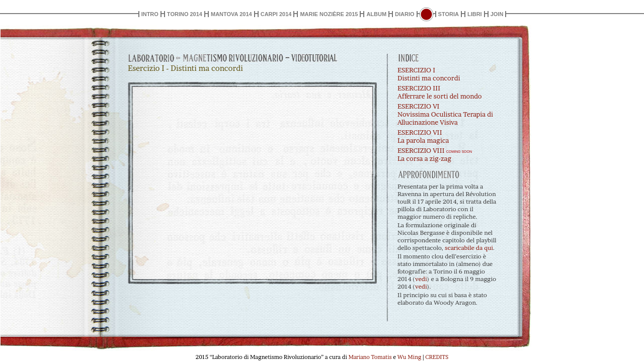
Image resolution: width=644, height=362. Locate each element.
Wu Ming (409, 357)
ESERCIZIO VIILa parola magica (423, 136)
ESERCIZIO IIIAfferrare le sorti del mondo (440, 92)
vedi (421, 279)
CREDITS (437, 357)
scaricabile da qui (469, 248)
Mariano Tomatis (370, 357)
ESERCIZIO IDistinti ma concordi (429, 74)
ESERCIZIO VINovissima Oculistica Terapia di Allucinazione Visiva (445, 114)
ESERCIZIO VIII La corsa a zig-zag (435, 154)
